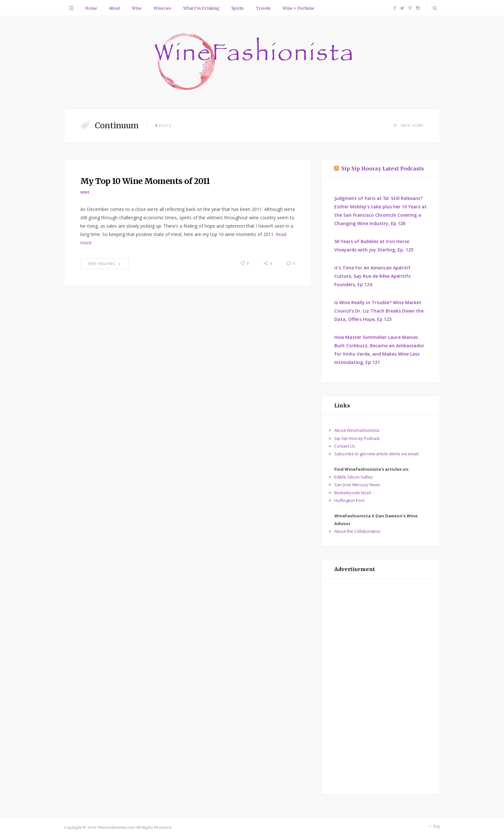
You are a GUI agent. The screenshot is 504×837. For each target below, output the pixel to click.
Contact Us (345, 446)
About (114, 8)
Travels (263, 8)
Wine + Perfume (298, 8)
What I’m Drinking (201, 8)
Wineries (162, 8)
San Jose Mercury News (357, 485)
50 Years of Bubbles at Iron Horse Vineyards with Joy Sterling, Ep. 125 (374, 246)
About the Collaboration (357, 531)
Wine (137, 8)
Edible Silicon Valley (353, 477)
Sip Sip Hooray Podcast (357, 438)
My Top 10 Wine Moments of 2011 (145, 181)
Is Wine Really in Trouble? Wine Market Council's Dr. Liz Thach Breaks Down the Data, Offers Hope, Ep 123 (379, 311)
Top (434, 827)
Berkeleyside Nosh (353, 493)
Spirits (238, 8)
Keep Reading (104, 264)
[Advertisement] (381, 687)
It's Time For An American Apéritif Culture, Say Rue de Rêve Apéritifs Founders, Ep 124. (372, 276)
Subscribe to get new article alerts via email (376, 454)
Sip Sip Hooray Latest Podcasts (383, 168)
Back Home (408, 125)
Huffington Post (349, 500)
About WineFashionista (357, 430)
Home (91, 8)
